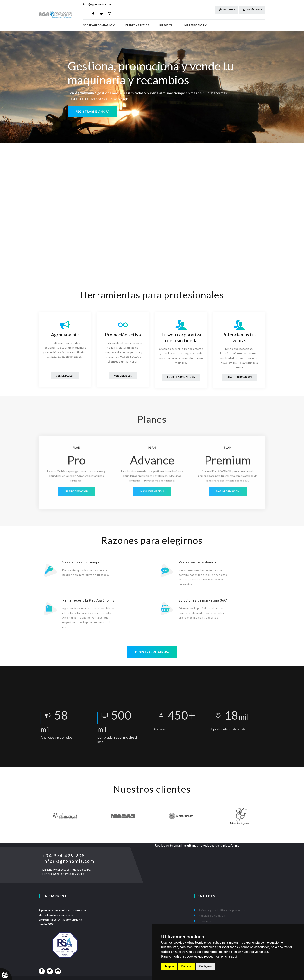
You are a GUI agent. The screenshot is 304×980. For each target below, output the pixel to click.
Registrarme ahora (93, 112)
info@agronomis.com (97, 4)
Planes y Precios (137, 25)
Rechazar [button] (187, 966)
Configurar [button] (206, 966)
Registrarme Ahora (181, 377)
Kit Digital (167, 25)
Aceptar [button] (169, 966)
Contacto (205, 918)
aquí (234, 956)
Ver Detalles (65, 376)
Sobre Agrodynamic (98, 25)
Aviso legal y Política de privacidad (223, 907)
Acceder (227, 10)
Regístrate (252, 10)
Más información (239, 377)
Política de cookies (212, 913)
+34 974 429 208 (64, 853)
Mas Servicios (194, 25)
